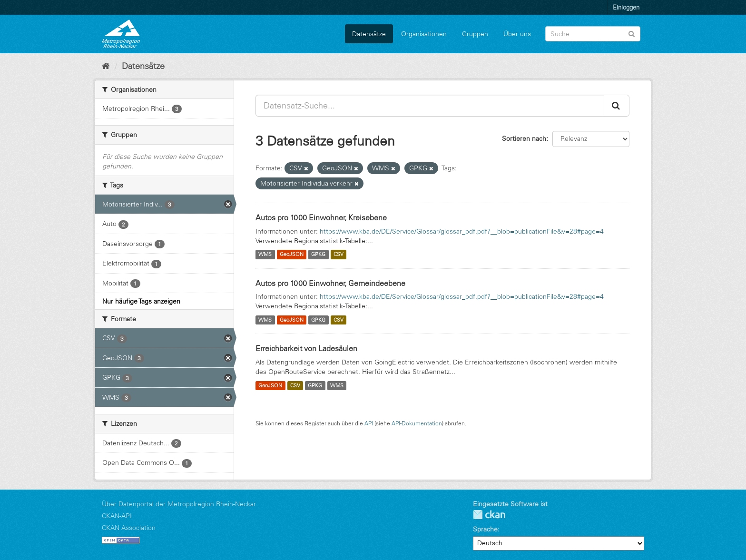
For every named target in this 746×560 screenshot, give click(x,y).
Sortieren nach (524, 138)
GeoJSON (292, 255)
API (369, 423)
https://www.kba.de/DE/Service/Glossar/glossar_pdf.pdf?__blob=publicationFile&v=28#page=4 (462, 231)
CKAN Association (129, 528)
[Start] (106, 66)
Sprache (485, 529)
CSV (339, 255)
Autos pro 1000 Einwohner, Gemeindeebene (330, 283)
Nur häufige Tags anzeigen (141, 301)
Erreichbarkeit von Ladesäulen (306, 348)
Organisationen (424, 34)
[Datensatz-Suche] (593, 34)
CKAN (489, 515)
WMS (265, 255)
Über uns (517, 34)
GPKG (318, 255)
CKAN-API (117, 516)
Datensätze (369, 34)
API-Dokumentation (417, 423)
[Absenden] (632, 33)
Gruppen (475, 34)
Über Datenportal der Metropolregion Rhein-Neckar (179, 504)
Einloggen (626, 7)
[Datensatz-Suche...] (430, 106)
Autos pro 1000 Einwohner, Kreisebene (321, 217)
